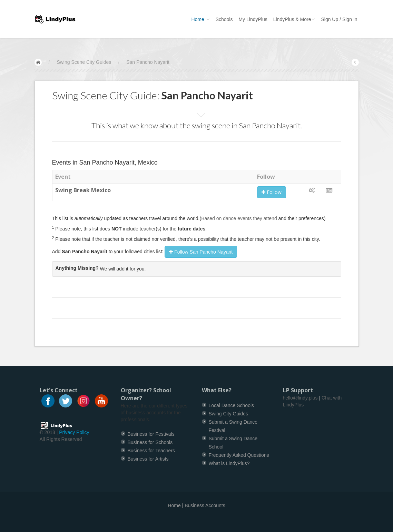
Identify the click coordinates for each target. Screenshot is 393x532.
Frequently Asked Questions (239, 455)
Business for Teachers (151, 451)
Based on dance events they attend (239, 218)
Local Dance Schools (232, 405)
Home (200, 19)
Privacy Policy (74, 432)
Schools (224, 19)
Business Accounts (205, 505)
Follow (272, 192)
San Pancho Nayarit (148, 62)
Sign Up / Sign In (339, 19)
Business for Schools (150, 442)
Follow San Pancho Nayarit (201, 252)
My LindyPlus (253, 19)
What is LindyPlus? (229, 463)
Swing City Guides (228, 414)
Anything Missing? (77, 268)
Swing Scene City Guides (84, 62)
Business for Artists (148, 459)
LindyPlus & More (294, 19)
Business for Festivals (151, 434)
